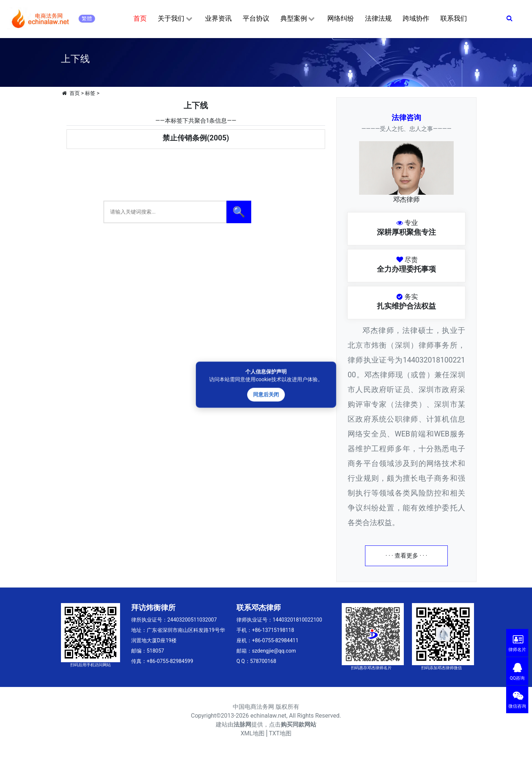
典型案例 (298, 19)
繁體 (87, 18)
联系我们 (454, 18)
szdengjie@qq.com (274, 651)
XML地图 (253, 733)
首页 (140, 18)
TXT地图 (280, 733)
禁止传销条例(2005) (196, 138)
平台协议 (256, 18)
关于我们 (176, 19)
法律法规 (378, 18)
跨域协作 (416, 18)
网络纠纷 (341, 18)
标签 (90, 93)
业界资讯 (218, 18)
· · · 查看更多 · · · (407, 556)
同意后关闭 (266, 394)
